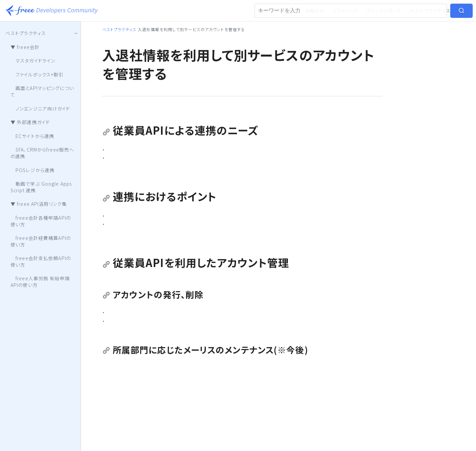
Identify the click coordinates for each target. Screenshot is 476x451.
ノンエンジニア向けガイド (40, 109)
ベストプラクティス (430, 11)
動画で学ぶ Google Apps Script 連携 (41, 187)
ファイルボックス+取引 (37, 74)
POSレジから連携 (33, 170)
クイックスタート (384, 11)
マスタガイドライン (33, 61)
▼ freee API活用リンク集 (39, 204)
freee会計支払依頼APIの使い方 (41, 261)
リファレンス (345, 11)
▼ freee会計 (25, 47)
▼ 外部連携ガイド (30, 122)
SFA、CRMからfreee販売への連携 (42, 153)
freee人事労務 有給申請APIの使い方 (40, 282)
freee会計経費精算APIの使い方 (41, 241)
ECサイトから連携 (32, 136)
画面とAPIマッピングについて (42, 91)
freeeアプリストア (278, 11)
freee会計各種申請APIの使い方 (41, 221)
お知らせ (315, 11)
